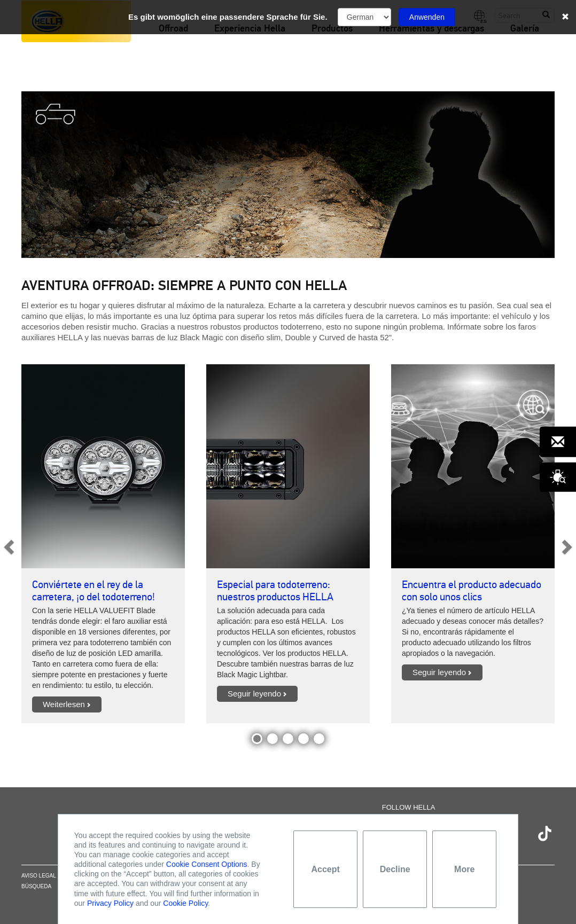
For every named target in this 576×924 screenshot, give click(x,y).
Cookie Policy (185, 903)
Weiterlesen (64, 704)
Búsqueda (36, 886)
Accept (326, 869)
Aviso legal (39, 876)
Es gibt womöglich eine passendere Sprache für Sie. (228, 17)
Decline (395, 869)
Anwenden (427, 17)
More (464, 869)
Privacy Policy (110, 903)
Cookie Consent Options (207, 864)
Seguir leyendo (254, 694)
